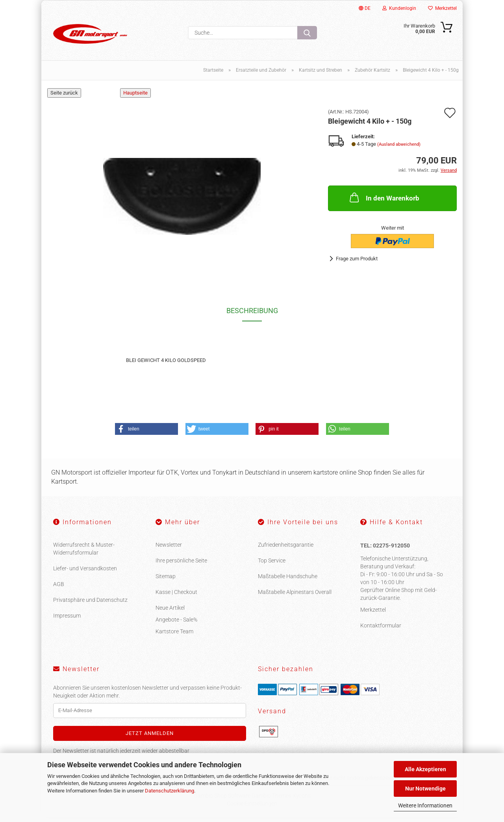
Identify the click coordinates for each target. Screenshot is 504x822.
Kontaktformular (381, 630)
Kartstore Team (174, 636)
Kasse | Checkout (176, 597)
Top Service (272, 565)
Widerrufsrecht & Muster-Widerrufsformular (84, 553)
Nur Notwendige (425, 789)
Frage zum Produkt (357, 263)
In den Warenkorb (384, 202)
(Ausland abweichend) (399, 149)
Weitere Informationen (425, 805)
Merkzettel (442, 8)
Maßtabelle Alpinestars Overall (295, 597)
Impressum (67, 620)
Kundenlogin (399, 8)
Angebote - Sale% (176, 624)
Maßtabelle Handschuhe (288, 581)
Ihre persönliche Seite (181, 565)
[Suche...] (307, 33)
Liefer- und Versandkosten (85, 573)
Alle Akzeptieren (425, 769)
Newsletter (169, 549)
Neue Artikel (170, 612)
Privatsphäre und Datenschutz (90, 605)
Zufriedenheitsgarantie (286, 549)
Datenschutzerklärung (170, 791)
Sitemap (166, 581)
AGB (59, 589)
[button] (146, 434)
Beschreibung (252, 315)
